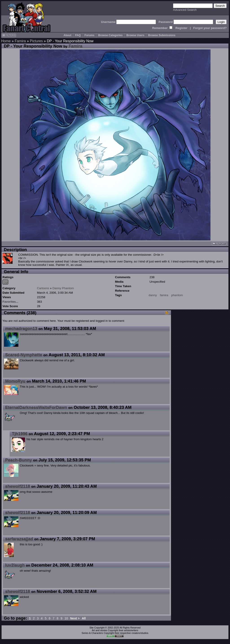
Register (181, 28)
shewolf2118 (18, 486)
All (84, 618)
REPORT (219, 244)
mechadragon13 (21, 328)
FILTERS (9, 35)
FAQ (78, 35)
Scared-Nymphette (24, 355)
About (67, 35)
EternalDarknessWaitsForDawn (36, 407)
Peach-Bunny (19, 460)
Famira (20, 41)
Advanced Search (185, 10)
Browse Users (135, 35)
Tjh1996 (20, 434)
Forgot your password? (210, 28)
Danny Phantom (63, 288)
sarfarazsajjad (19, 539)
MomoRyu (15, 381)
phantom (177, 295)
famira (164, 295)
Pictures (36, 41)
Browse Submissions (162, 35)
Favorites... (10, 302)
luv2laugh (15, 565)
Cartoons (43, 288)
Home (6, 41)
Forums (90, 35)
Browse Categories (111, 35)
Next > (75, 618)
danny (153, 295)
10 (66, 618)
